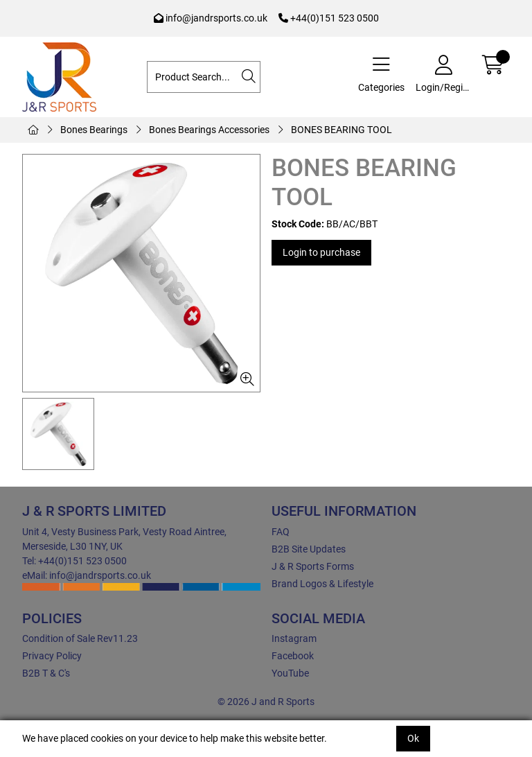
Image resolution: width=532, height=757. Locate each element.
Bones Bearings (94, 130)
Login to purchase (321, 252)
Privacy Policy (52, 656)
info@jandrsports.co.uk (211, 18)
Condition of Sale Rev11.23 (80, 638)
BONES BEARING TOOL (342, 130)
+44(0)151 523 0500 (329, 18)
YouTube (290, 673)
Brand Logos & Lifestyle (322, 584)
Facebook (293, 656)
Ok (413, 738)
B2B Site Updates (309, 549)
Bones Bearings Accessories (209, 130)
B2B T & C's (46, 673)
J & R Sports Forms (313, 566)
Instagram (294, 638)
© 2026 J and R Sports (266, 702)
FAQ (281, 532)
